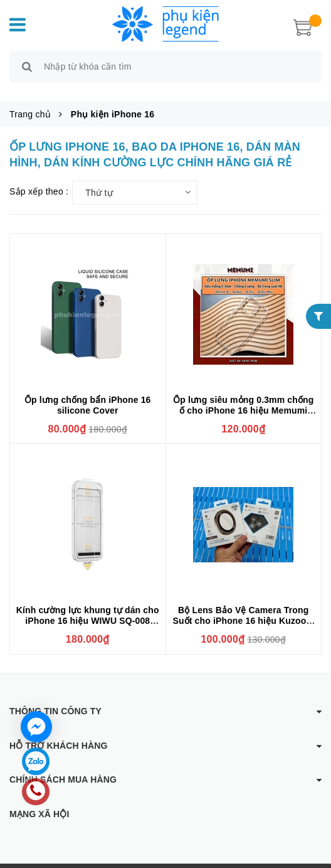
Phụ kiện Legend (171, 859)
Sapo (278, 859)
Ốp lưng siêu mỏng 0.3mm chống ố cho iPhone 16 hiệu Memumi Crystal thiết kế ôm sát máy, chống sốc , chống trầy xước (243, 401)
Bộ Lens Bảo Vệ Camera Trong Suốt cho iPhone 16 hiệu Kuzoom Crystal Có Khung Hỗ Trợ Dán (243, 607)
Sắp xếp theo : (39, 177)
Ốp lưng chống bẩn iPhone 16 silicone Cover (88, 391)
